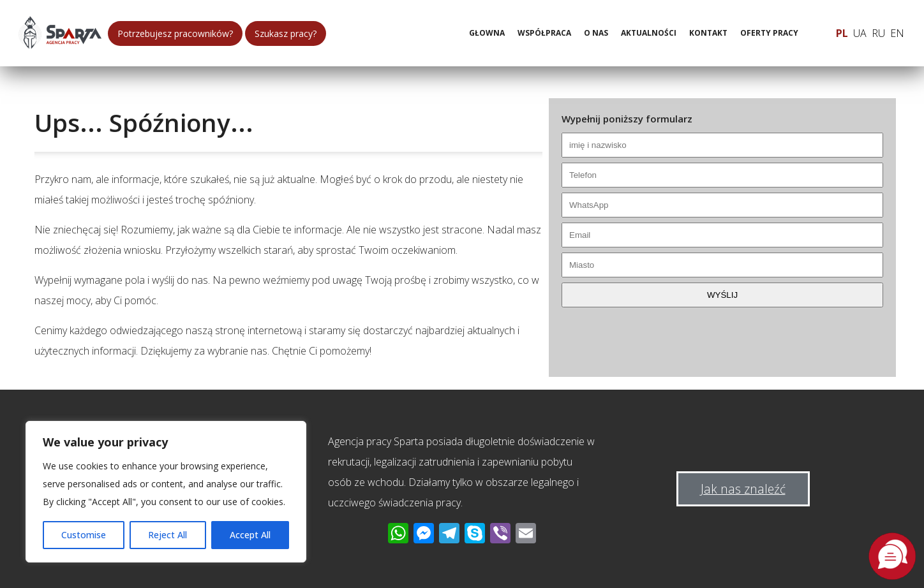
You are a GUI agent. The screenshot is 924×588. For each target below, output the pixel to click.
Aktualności (649, 33)
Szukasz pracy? (286, 33)
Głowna (487, 33)
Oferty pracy (769, 33)
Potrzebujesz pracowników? (175, 33)
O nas (596, 33)
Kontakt (708, 33)
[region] (166, 492)
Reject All (168, 535)
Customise (84, 535)
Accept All (250, 535)
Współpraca (544, 33)
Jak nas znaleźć (743, 489)
